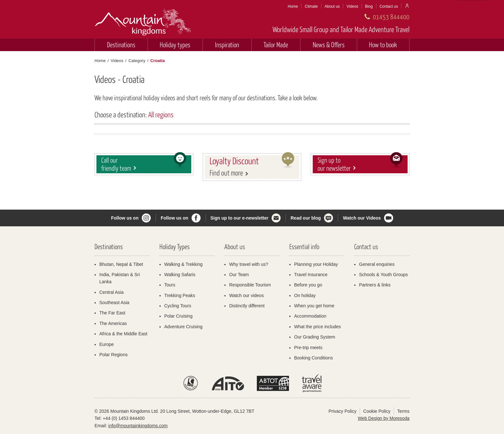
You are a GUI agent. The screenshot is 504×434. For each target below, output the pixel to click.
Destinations (121, 45)
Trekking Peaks (180, 295)
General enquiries (377, 264)
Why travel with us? (249, 264)
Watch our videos (247, 295)
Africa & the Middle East (123, 334)
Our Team (239, 275)
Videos (352, 6)
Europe (107, 344)
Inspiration (227, 45)
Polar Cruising (178, 316)
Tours (170, 285)
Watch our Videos (362, 218)
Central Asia (111, 292)
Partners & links (375, 285)
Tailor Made (276, 45)
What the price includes (318, 327)
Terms (403, 411)
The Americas (113, 323)
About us (332, 6)
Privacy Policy (342, 411)
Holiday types (175, 45)
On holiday (305, 295)
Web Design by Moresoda (384, 418)
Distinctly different (247, 306)
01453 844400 (391, 17)
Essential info (304, 246)
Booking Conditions (314, 358)
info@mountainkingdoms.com (138, 426)
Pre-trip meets (308, 348)
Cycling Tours (178, 306)
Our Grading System (315, 337)
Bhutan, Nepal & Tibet (121, 264)
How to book (383, 45)
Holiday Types (175, 246)
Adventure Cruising (183, 327)
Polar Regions (113, 355)
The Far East (112, 313)
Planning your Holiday (316, 264)
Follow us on (125, 218)
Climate (311, 6)
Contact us (389, 6)
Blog (369, 6)
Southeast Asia (114, 303)
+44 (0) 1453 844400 (124, 418)
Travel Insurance (311, 275)
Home (293, 6)
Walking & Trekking (183, 264)
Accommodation (310, 316)
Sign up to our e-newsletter (239, 218)
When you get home (314, 306)
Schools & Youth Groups (383, 275)
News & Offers (329, 45)
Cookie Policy (377, 411)
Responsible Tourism (250, 285)
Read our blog (306, 218)
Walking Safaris (180, 275)
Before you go (308, 285)
